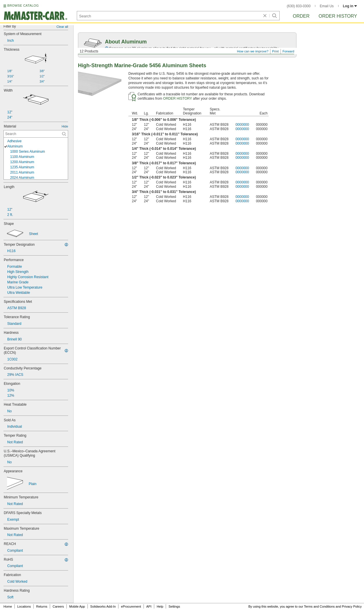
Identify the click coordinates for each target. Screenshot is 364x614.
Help (160, 606)
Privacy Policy (352, 606)
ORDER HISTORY (178, 99)
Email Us (327, 6)
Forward (288, 51)
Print (275, 51)
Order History (338, 16)
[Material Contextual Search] (36, 134)
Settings (174, 606)
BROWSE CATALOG (23, 6)
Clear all (62, 27)
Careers (58, 606)
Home (8, 606)
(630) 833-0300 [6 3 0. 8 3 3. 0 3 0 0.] (299, 6)
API (149, 606)
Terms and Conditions (319, 606)
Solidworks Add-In (103, 606)
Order (301, 16)
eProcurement (131, 606)
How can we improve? (253, 51)
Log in (350, 6)
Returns (42, 606)
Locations (24, 606)
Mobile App (77, 606)
